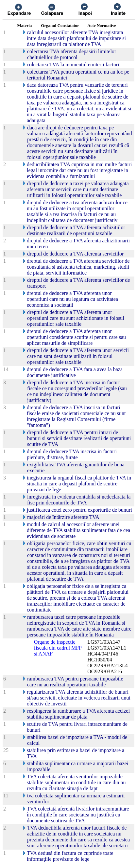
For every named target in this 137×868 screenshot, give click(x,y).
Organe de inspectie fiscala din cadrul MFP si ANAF (58, 648)
